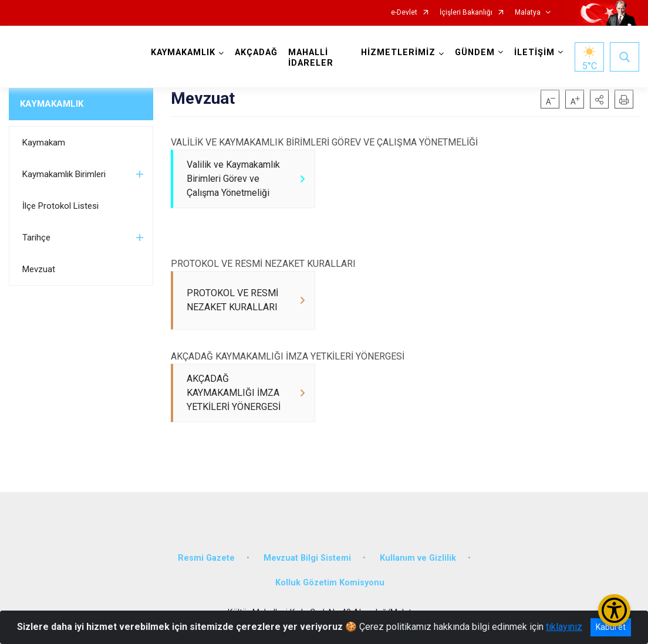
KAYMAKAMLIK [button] (183, 52)
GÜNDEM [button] (475, 52)
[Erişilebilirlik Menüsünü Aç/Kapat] (614, 610)
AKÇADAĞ (256, 52)
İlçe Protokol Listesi (60, 206)
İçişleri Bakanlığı (466, 13)
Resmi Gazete (206, 559)
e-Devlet (404, 13)
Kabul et (611, 627)
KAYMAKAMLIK (52, 104)
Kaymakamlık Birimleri (64, 174)
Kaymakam (44, 143)
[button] (599, 99)
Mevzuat (39, 269)
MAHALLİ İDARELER (311, 58)
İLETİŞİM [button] (534, 52)
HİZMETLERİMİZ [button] (398, 52)
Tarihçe (36, 238)
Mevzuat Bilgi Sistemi (307, 559)
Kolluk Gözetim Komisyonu (330, 583)
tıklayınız (564, 627)
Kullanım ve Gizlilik (418, 559)
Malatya (528, 13)
